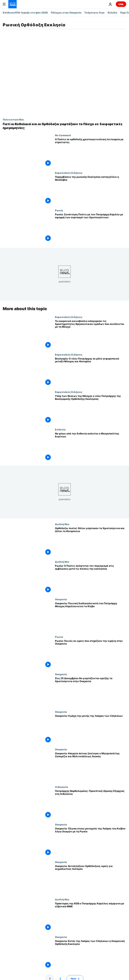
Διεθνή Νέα (62, 524)
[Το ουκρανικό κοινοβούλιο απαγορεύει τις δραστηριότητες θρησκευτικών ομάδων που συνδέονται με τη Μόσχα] (91, 334)
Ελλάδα (112, 13)
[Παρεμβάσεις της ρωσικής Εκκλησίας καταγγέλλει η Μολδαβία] (91, 190)
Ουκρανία (61, 599)
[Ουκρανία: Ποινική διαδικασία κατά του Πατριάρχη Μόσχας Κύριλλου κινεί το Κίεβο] (91, 616)
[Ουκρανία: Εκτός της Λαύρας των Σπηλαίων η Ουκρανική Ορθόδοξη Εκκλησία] (91, 954)
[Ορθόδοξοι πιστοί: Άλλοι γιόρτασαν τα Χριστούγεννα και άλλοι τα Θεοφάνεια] (91, 541)
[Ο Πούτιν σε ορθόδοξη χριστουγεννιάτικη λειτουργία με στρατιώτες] (91, 153)
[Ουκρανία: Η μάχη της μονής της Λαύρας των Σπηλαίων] (91, 729)
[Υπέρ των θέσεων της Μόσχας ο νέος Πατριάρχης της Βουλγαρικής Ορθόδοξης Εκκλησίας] (91, 409)
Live (121, 4)
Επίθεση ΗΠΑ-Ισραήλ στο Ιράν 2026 (25, 13)
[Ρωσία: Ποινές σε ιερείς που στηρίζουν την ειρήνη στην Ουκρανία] (91, 654)
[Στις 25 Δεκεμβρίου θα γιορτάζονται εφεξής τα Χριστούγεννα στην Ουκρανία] (91, 692)
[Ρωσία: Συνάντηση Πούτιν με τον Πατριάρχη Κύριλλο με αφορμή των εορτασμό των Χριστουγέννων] (91, 228)
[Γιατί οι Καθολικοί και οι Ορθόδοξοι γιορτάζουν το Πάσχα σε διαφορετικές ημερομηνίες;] (64, 126)
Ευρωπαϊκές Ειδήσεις (69, 173)
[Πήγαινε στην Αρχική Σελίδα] (12, 4)
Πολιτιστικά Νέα (13, 119)
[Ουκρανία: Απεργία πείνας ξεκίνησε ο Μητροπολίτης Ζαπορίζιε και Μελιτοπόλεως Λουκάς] (91, 767)
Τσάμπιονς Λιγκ (94, 13)
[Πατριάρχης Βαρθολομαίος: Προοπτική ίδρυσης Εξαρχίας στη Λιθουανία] (91, 804)
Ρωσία (59, 210)
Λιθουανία (61, 787)
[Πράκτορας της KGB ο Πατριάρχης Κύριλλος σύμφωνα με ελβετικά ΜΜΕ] (91, 917)
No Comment (63, 135)
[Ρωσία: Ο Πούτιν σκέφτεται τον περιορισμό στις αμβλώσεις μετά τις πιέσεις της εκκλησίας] (91, 579)
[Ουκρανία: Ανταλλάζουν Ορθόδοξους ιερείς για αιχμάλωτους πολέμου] (91, 879)
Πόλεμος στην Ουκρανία (66, 13)
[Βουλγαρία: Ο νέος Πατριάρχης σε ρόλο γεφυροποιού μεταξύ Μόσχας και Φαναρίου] (91, 372)
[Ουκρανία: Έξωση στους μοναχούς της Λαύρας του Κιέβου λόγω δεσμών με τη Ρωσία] (91, 842)
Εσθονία (60, 429)
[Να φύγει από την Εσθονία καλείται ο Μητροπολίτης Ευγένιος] (91, 447)
